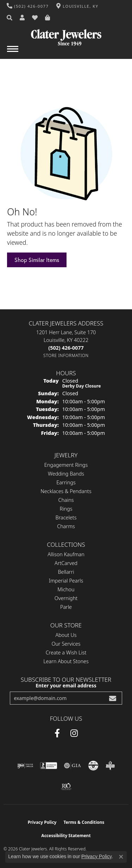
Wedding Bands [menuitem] (66, 474)
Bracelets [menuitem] (66, 517)
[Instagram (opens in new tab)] (74, 733)
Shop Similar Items (37, 260)
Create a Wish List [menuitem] (66, 652)
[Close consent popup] (121, 857)
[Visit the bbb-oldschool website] (110, 766)
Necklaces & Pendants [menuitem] (66, 491)
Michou (66, 589)
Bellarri (66, 572)
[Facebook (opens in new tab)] (57, 733)
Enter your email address (66, 685)
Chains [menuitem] (66, 500)
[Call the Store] (66, 348)
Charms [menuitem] (66, 526)
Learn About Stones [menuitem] (66, 661)
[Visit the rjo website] (66, 787)
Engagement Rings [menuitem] (66, 465)
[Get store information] (66, 355)
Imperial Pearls (66, 581)
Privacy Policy (42, 822)
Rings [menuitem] (66, 509)
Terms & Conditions (84, 822)
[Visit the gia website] (73, 766)
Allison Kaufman (66, 554)
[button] (10, 18)
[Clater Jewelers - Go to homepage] (66, 35)
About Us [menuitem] (66, 635)
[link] (28, 6)
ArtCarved (66, 563)
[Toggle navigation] (13, 52)
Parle (66, 607)
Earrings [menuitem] (66, 482)
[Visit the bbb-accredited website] (49, 766)
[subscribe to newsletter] (113, 698)
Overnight (66, 598)
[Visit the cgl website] (93, 766)
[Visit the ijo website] (25, 766)
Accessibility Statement (66, 836)
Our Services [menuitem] (66, 644)
